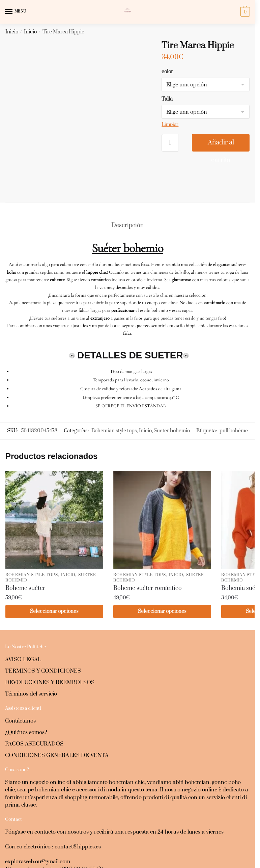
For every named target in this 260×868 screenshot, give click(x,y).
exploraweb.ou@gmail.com (38, 822)
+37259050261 (23, 844)
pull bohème (234, 390)
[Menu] (15, 12)
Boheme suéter (25, 548)
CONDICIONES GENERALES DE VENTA (57, 715)
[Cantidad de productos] (170, 143)
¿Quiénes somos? (26, 693)
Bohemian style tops (114, 390)
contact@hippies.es (78, 807)
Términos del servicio (31, 654)
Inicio (12, 32)
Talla (167, 99)
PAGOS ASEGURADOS (34, 704)
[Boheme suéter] (54, 480)
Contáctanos (20, 681)
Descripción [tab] (127, 185)
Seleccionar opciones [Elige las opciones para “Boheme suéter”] (54, 571)
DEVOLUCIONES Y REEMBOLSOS (50, 643)
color (167, 72)
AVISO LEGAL (23, 620)
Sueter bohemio (172, 390)
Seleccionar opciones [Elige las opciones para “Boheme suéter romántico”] (162, 571)
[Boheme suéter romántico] (162, 480)
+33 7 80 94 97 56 (81, 829)
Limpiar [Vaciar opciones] (170, 125)
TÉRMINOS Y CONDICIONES (43, 631)
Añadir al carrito (221, 145)
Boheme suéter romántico (148, 548)
